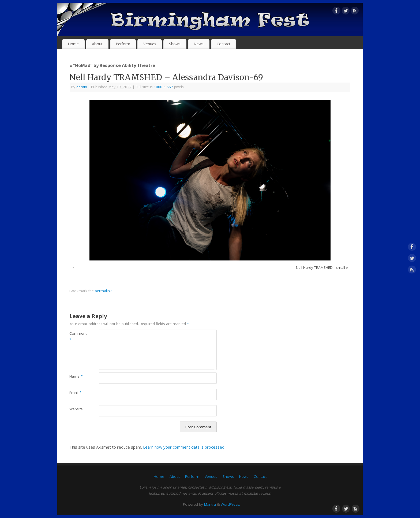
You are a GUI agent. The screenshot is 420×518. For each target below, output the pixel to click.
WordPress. (230, 504)
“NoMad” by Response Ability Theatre (112, 65)
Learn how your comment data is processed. (184, 447)
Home (73, 44)
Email (75, 393)
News (199, 44)
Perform (123, 44)
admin (82, 87)
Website (76, 409)
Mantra (210, 504)
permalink (103, 291)
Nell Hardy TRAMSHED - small (320, 267)
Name (76, 376)
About (97, 44)
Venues (150, 44)
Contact (224, 44)
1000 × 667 (163, 87)
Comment (77, 336)
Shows (175, 44)
